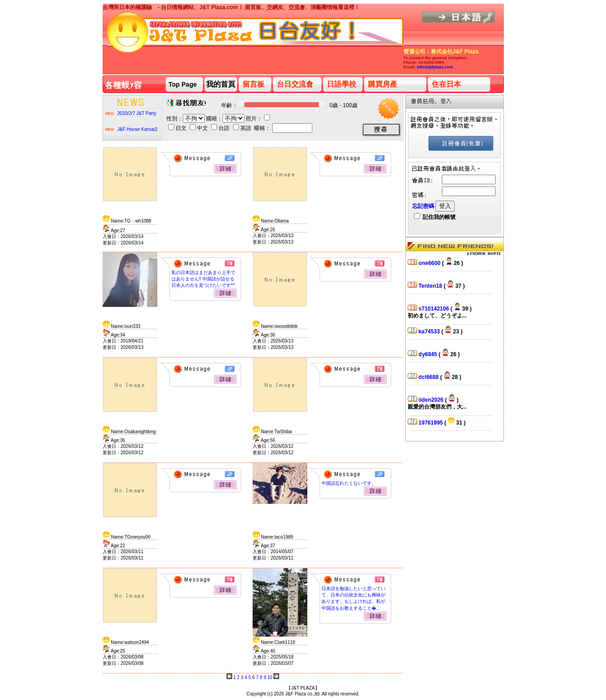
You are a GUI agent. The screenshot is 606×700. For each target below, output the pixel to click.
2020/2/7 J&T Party (137, 113)
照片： (258, 119)
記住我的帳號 (435, 217)
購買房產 (383, 84)
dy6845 (429, 354)
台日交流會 (295, 84)
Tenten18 (431, 286)
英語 (243, 128)
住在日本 (446, 84)
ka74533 (430, 332)
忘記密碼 (423, 206)
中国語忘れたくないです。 (349, 483)
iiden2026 (432, 400)
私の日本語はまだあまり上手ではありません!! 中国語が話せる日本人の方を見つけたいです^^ (203, 279)
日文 (178, 128)
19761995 (432, 423)
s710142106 (435, 309)
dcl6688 (429, 377)
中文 (199, 128)
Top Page (183, 84)
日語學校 (342, 84)
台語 (221, 128)
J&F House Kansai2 (137, 129)
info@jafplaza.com (435, 67)
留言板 (254, 84)
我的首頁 (221, 84)
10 (270, 677)
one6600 (430, 263)
